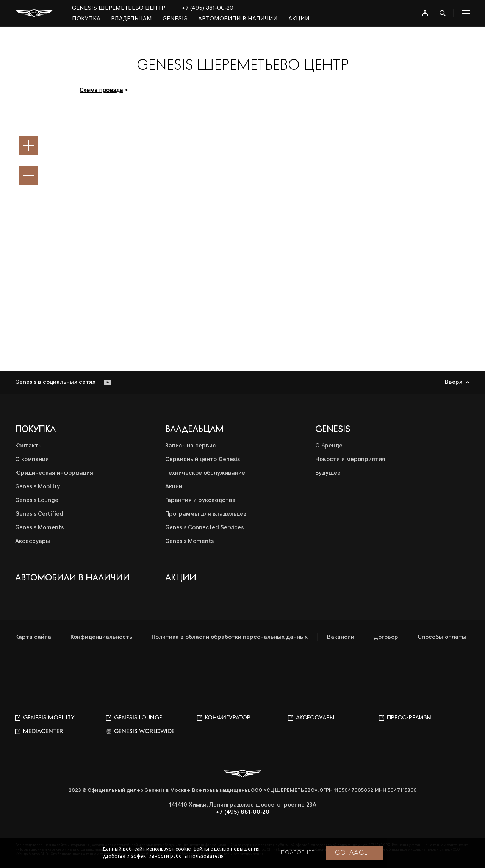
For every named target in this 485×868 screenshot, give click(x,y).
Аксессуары (33, 541)
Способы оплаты (442, 637)
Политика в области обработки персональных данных (230, 637)
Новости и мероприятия (350, 460)
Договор (386, 637)
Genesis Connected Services (204, 528)
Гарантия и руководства (200, 500)
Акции (299, 19)
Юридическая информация (54, 473)
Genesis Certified (39, 514)
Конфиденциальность (101, 637)
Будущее (328, 473)
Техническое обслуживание (205, 473)
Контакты (29, 446)
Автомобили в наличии (238, 19)
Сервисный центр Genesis (203, 460)
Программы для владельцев (206, 514)
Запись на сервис (191, 446)
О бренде (329, 446)
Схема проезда (101, 91)
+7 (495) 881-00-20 (208, 8)
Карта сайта (33, 637)
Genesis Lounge (37, 500)
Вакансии (341, 637)
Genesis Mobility (38, 487)
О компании (32, 460)
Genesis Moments (39, 528)
